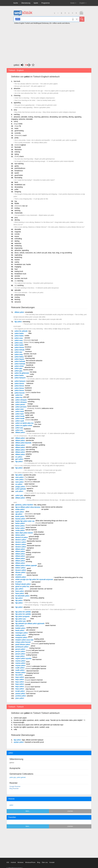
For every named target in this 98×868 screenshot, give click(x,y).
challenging (28, 461)
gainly (17, 166)
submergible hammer (39, 669)
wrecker (17, 276)
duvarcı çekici (21, 570)
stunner (28, 386)
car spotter (45, 509)
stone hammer (30, 678)
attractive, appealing (22, 250)
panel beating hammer (47, 644)
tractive (17, 260)
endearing (18, 246)
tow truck (17, 81)
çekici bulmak (20, 361)
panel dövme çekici (23, 644)
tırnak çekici (20, 691)
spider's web (30, 417)
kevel (28, 664)
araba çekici (20, 509)
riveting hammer (35, 648)
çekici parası (20, 404)
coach (24, 135)
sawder (29, 543)
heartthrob (30, 365)
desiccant (36, 482)
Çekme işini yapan (20, 718)
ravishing (20, 285)
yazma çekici (20, 694)
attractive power (30, 495)
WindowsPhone (30, 862)
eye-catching (19, 164)
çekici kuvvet (20, 393)
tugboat (23, 145)
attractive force (30, 367)
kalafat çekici (20, 628)
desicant (31, 477)
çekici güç (18, 368)
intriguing (18, 192)
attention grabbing (32, 452)
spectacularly (36, 614)
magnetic (18, 232)
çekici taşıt (19, 414)
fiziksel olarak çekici (23, 584)
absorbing (34, 596)
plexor (30, 637)
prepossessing (20, 295)
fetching (17, 299)
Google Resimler (15, 786)
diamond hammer (33, 671)
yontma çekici (21, 696)
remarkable (29, 312)
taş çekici (19, 675)
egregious (30, 548)
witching (17, 210)
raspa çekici (20, 656)
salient (28, 550)
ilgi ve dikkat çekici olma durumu (28, 507)
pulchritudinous (20, 168)
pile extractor (31, 630)
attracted (27, 468)
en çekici (19, 457)
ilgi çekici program (22, 616)
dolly (27, 593)
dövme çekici (20, 572)
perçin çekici (20, 649)
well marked (30, 557)
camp (47, 623)
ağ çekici (19, 514)
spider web (29, 415)
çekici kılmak (19, 350)
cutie (27, 395)
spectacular (30, 440)
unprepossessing (34, 399)
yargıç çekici (20, 487)
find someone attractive (34, 361)
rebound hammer (47, 523)
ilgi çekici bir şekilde (23, 612)
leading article (39, 639)
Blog (39, 862)
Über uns (45, 862)
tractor (17, 236)
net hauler (37, 514)
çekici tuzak (20, 416)
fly (20, 126)
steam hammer (31, 527)
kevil (28, 662)
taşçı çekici (20, 677)
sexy (15, 110)
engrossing (19, 248)
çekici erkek (19, 366)
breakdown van (20, 185)
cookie (27, 336)
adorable (18, 290)
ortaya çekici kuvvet (23, 642)
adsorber (30, 696)
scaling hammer (32, 655)
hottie (20, 124)
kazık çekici (20, 630)
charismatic (19, 213)
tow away (33, 372)
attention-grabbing (39, 445)
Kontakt (52, 862)
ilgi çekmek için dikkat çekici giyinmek (30, 623)
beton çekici (20, 523)
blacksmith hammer (34, 546)
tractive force (36, 392)
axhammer (29, 675)
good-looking (19, 131)
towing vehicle (39, 342)
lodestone (30, 383)
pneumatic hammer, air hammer (41, 589)
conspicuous (30, 431)
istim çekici (20, 626)
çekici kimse (19, 347)
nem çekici (19, 477)
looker (34, 584)
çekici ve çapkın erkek (24, 425)
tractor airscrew (33, 406)
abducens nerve (48, 408)
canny (16, 121)
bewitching (18, 257)
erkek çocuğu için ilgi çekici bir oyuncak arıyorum (34, 579)
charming (17, 95)
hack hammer (35, 687)
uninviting (31, 402)
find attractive (31, 363)
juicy (16, 218)
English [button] (83, 3)
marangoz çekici (22, 633)
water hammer (29, 484)
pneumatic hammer (32, 591)
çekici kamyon (20, 378)
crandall (28, 684)
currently (18, 133)
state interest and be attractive (52, 507)
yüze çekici (20, 698)
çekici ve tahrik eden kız (24, 423)
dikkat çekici (19, 312)
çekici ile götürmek (22, 373)
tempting (30, 491)
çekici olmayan (21, 400)
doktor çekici (20, 568)
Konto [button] (73, 3)
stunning (20, 281)
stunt (39, 564)
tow (30, 331)
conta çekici (20, 530)
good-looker (19, 175)
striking (28, 498)
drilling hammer (39, 534)
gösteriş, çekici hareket (24, 505)
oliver (27, 512)
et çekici (19, 582)
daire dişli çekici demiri (24, 533)
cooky (32, 374)
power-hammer (35, 586)
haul (16, 269)
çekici (11, 805)
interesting (26, 322)
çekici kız (19, 395)
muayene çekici (21, 637)
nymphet (37, 422)
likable (17, 203)
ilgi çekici (18, 322)
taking (17, 154)
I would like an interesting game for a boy (68, 577)
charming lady (30, 358)
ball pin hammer (31, 530)
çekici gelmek (21, 489)
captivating (18, 255)
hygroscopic (33, 479)
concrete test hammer (39, 525)
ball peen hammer (38, 650)
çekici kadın (19, 333)
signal (28, 559)
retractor (27, 459)
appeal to (30, 488)
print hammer (31, 518)
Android (13, 862)
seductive (18, 243)
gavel (29, 568)
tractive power (28, 370)
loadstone (28, 388)
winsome (18, 302)
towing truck (19, 271)
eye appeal (28, 356)
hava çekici (20, 591)
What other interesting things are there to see (51, 521)
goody (29, 621)
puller (17, 189)
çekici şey (18, 352)
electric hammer (32, 575)
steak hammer (59, 580)
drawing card (36, 616)
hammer (35, 486)
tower (17, 128)
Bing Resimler (14, 788)
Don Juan (38, 424)
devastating (19, 187)
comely (17, 234)
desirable (18, 229)
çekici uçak (20, 421)
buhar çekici (20, 528)
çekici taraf (20, 411)
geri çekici (19, 459)
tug (16, 201)
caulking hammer (32, 628)
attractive (17, 88)
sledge (29, 571)
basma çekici (20, 519)
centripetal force (40, 641)
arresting (29, 561)
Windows (21, 862)
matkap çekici (21, 635)
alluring (17, 220)
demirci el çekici (22, 537)
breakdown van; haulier (23, 264)
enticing (17, 152)
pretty (17, 138)
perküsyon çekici (22, 647)
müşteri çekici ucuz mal (24, 640)
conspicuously (37, 443)
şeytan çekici (19, 742)
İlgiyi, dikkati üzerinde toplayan (33, 740)
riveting (17, 297)
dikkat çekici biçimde (23, 443)
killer (30, 333)
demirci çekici (21, 540)
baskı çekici (20, 516)
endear (28, 349)
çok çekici (19, 491)
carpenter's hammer (36, 632)
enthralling (18, 239)
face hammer (30, 516)
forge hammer (34, 539)
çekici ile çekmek (21, 331)
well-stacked (36, 582)
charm (22, 156)
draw (32, 619)
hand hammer (31, 573)
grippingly (35, 612)
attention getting (31, 447)
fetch (16, 182)
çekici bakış (19, 357)
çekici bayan (19, 359)
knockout (28, 347)
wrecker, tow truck (21, 278)
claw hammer (30, 689)
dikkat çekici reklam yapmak (26, 565)
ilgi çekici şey (20, 619)
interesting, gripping (37, 598)
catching (17, 114)
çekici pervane (21, 407)
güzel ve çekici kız (22, 586)
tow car (25, 206)
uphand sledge (34, 537)
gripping (29, 454)
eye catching (30, 438)
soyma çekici (20, 661)
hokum (35, 657)
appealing (17, 103)
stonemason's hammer (39, 682)
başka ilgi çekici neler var (25, 521)
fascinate (18, 147)
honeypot (28, 390)
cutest (28, 456)
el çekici (19, 575)
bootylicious (19, 171)
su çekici (19, 484)
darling (17, 241)
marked (28, 555)
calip (15, 729)
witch (26, 345)
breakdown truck (20, 274)
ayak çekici (20, 512)
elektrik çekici (21, 577)
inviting (17, 208)
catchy (17, 262)
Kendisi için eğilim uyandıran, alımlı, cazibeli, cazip (31, 727)
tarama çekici (20, 673)
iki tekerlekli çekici (22, 596)
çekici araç (19, 338)
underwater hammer (39, 666)
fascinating (18, 178)
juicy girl (26, 397)
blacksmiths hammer (34, 541)
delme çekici (20, 535)
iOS (8, 862)
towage (30, 404)
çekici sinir (19, 409)
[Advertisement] (49, 43)
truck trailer (30, 381)
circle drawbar (39, 532)
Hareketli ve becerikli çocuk (34, 742)
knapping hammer (33, 673)
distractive (18, 150)
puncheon (35, 653)
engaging (18, 267)
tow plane (35, 420)
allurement (28, 411)
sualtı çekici (20, 668)
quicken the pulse (30, 475)
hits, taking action (40, 505)
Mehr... (28, 811)
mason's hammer (37, 680)
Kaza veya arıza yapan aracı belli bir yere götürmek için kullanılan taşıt (38, 725)
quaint (17, 173)
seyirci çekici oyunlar (23, 658)
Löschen (70, 811)
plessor (40, 566)
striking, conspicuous (33, 552)
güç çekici (19, 589)
